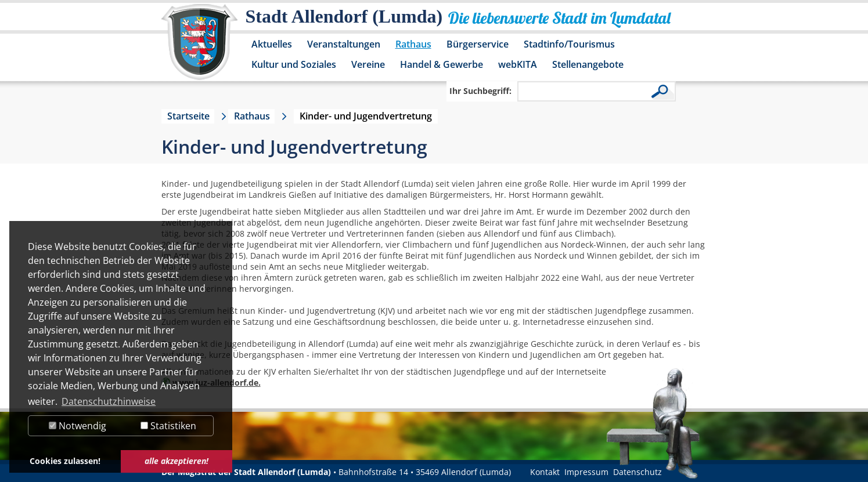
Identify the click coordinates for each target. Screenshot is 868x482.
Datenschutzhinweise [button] (109, 401)
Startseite (188, 116)
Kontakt (545, 472)
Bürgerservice (478, 44)
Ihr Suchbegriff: (480, 91)
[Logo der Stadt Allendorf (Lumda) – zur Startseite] (199, 48)
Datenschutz (638, 472)
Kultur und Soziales (294, 64)
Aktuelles (272, 44)
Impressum (586, 472)
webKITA (518, 64)
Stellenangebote (588, 64)
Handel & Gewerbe (442, 64)
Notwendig (78, 426)
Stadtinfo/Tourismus (569, 44)
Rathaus (413, 44)
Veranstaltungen (344, 44)
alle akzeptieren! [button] (177, 461)
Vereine (368, 64)
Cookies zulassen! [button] (65, 461)
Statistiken (168, 426)
